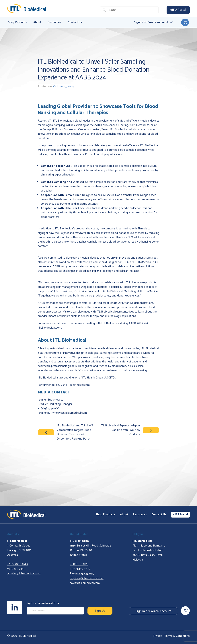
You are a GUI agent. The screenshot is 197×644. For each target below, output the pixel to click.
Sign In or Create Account (153, 22)
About (124, 515)
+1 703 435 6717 (85, 574)
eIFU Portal (178, 10)
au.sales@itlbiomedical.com (24, 574)
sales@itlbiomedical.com (85, 583)
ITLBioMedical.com (78, 385)
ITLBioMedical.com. (50, 328)
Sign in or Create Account (153, 611)
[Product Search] (133, 10)
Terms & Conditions (177, 636)
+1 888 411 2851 (79, 564)
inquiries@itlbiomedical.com (87, 578)
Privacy (157, 636)
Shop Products (105, 515)
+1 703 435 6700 (80, 569)
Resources (140, 515)
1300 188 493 (15, 569)
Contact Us (159, 515)
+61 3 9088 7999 (18, 564)
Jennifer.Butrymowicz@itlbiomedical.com (62, 413)
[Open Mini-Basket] (185, 22)
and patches (77, 233)
